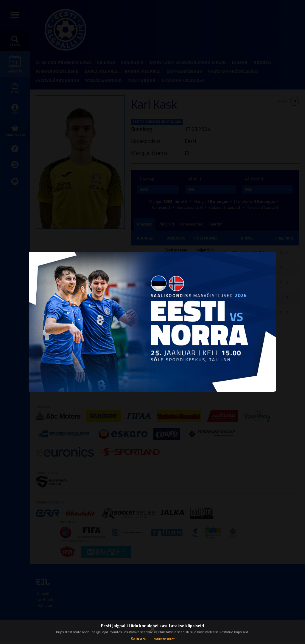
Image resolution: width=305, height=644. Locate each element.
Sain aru (139, 638)
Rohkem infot (164, 639)
